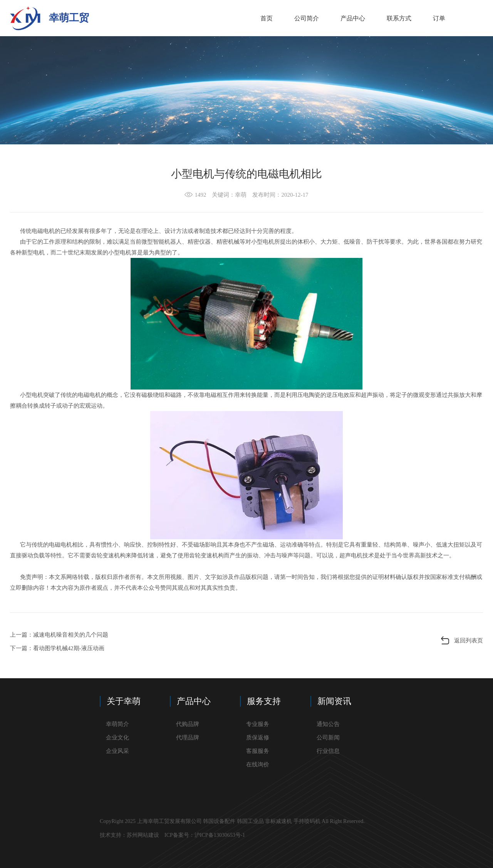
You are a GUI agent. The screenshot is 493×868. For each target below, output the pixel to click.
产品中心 (353, 18)
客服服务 (258, 751)
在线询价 (258, 764)
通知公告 (328, 724)
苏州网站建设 (143, 835)
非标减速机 (278, 821)
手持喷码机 (307, 821)
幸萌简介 (117, 724)
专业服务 (258, 724)
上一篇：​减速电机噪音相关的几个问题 (59, 635)
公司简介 (307, 18)
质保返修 (258, 738)
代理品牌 (188, 738)
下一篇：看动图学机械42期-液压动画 (57, 648)
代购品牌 (188, 724)
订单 (439, 18)
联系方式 (399, 18)
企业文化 (117, 738)
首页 (267, 18)
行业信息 (328, 751)
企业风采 (117, 751)
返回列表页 (469, 641)
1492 (200, 195)
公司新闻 (328, 738)
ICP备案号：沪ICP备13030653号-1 (205, 835)
